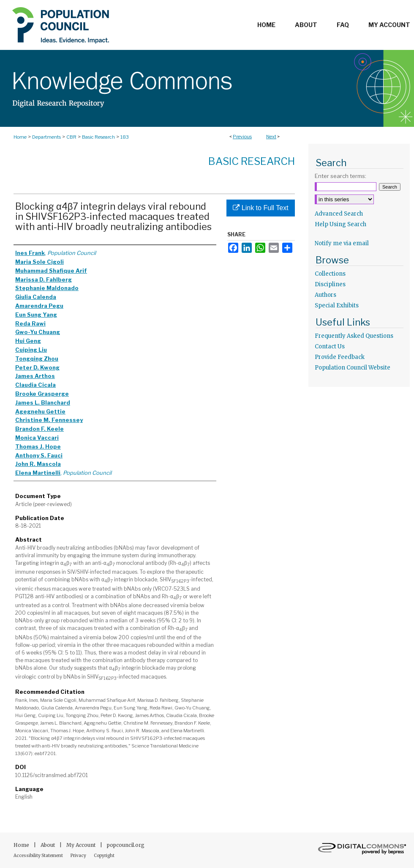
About (48, 845)
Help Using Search (340, 224)
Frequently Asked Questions (354, 336)
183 (125, 137)
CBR (71, 137)
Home (20, 137)
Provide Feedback (340, 357)
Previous (242, 137)
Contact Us (330, 346)
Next (271, 137)
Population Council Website (353, 368)
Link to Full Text (260, 208)
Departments (46, 137)
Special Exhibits (337, 305)
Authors (325, 295)
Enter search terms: (340, 176)
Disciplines (330, 284)
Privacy (79, 856)
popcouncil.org (126, 845)
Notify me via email (342, 243)
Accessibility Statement (39, 856)
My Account (82, 845)
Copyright (104, 856)
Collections (330, 274)
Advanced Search (339, 214)
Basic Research (98, 137)
